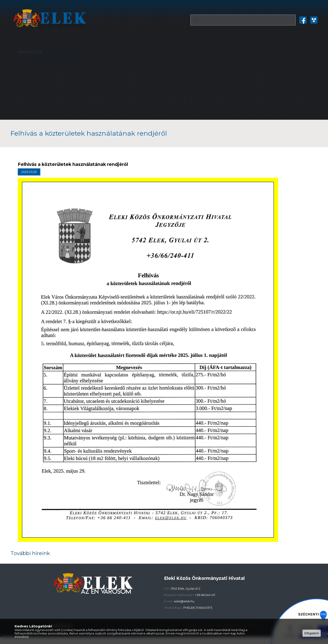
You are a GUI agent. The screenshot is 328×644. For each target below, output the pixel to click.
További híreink (30, 556)
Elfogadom (312, 633)
